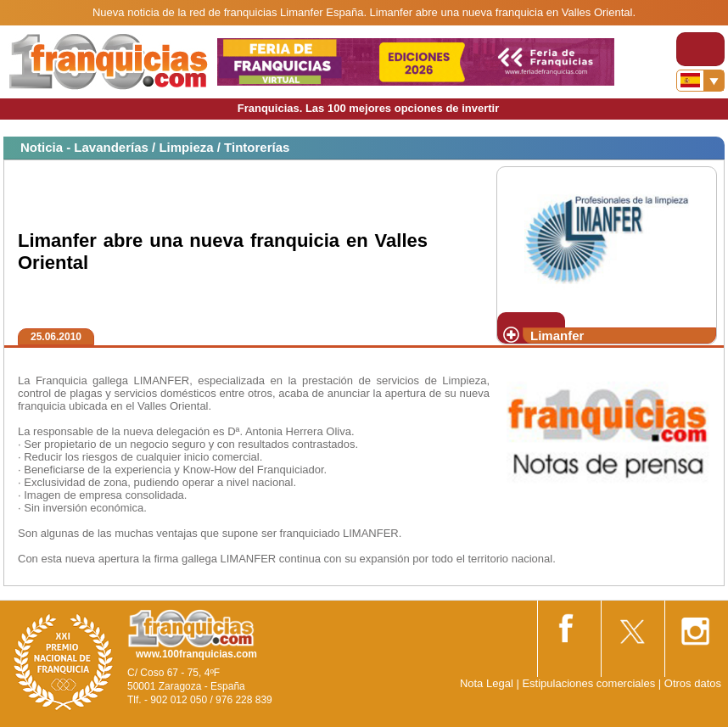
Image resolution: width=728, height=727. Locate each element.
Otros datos (693, 683)
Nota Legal (487, 683)
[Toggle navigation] (700, 49)
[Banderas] (700, 81)
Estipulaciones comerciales (590, 683)
